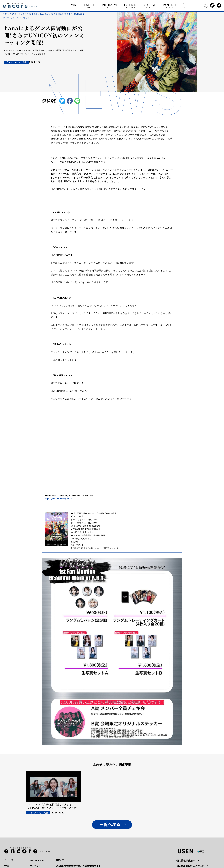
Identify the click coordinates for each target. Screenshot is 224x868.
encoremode (37, 860)
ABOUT (60, 860)
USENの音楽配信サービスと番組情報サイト (78, 866)
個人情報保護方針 (186, 861)
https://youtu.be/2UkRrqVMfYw (58, 499)
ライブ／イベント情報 (28, 14)
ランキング (36, 866)
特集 (7, 866)
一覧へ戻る (110, 825)
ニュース (9, 860)
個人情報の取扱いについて (190, 866)
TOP (5, 14)
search (205, 5)
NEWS (13, 14)
